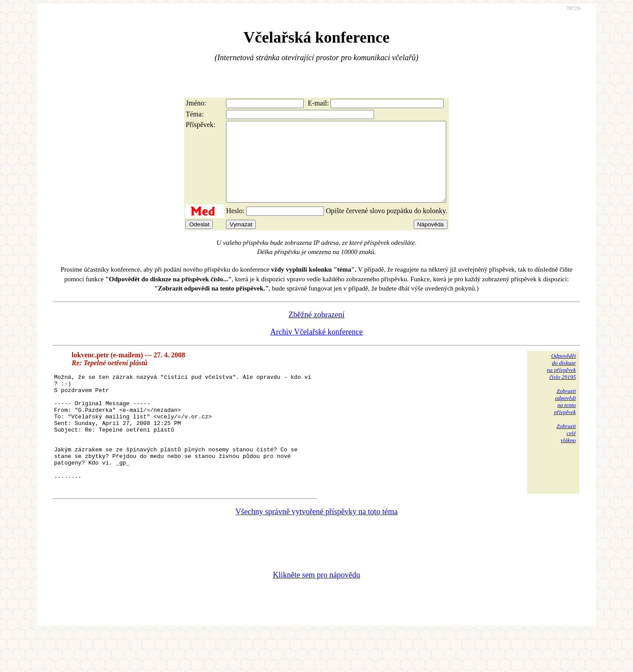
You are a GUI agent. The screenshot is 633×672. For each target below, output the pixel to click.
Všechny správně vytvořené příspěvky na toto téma (317, 550)
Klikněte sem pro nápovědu (316, 613)
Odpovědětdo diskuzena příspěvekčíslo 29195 (561, 382)
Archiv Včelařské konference (317, 348)
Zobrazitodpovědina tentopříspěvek (565, 417)
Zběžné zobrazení (316, 331)
